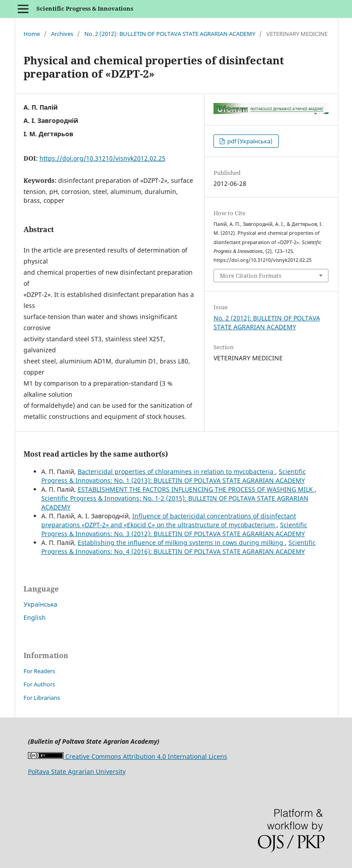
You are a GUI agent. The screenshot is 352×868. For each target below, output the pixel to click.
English (35, 617)
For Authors (39, 684)
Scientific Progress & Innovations (85, 8)
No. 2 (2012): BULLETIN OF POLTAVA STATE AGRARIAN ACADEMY (170, 34)
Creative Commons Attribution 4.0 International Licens (128, 756)
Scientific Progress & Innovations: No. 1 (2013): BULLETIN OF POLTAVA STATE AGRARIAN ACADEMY (174, 476)
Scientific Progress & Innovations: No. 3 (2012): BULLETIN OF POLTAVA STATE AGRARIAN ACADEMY (174, 529)
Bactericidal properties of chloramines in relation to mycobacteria (176, 471)
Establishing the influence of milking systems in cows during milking (181, 542)
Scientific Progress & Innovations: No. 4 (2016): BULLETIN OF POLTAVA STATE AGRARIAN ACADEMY (178, 547)
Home (32, 34)
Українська (40, 604)
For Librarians (42, 698)
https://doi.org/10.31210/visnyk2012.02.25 (103, 158)
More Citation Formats (251, 276)
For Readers (39, 671)
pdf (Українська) (249, 141)
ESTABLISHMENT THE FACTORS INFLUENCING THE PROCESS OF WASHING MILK (196, 489)
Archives (62, 34)
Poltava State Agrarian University (77, 771)
